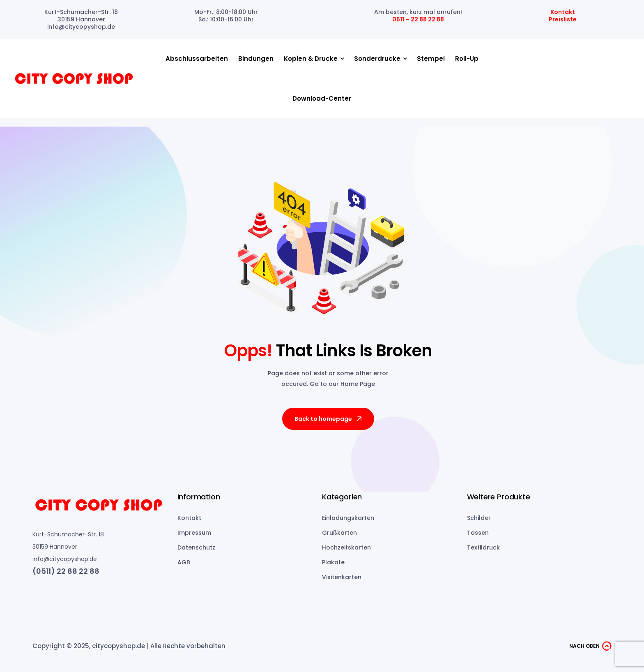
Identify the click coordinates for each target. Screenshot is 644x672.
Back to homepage (329, 419)
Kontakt (563, 12)
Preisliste (563, 19)
